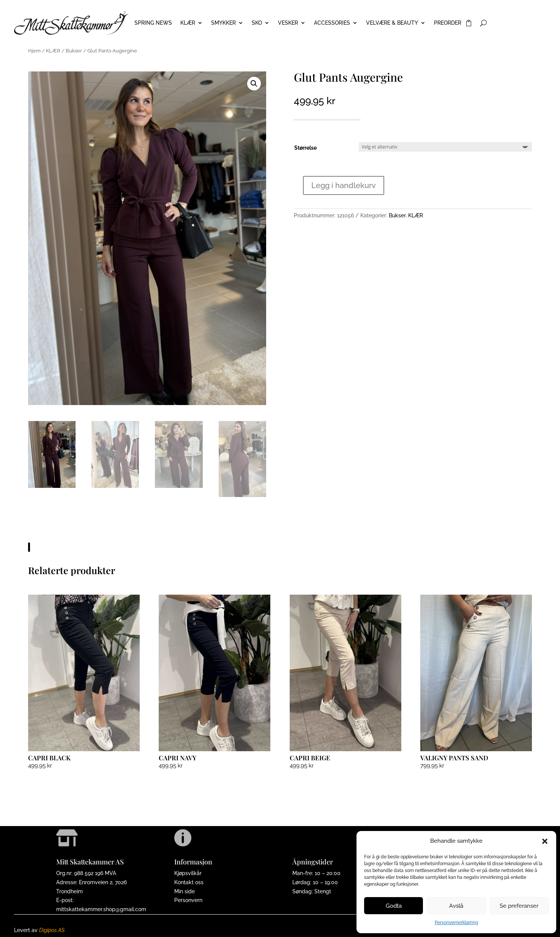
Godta (394, 906)
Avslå (456, 906)
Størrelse (305, 148)
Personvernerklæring (456, 923)
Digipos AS (52, 930)
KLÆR (188, 23)
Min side (185, 891)
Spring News (153, 23)
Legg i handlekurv (344, 185)
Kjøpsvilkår (188, 873)
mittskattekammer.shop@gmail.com (101, 909)
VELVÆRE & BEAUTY (392, 23)
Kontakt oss (189, 882)
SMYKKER (223, 23)
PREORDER (448, 23)
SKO (257, 23)
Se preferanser (519, 906)
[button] (545, 841)
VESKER (288, 23)
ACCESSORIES (332, 23)
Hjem (34, 51)
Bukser (74, 51)
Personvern (188, 900)
